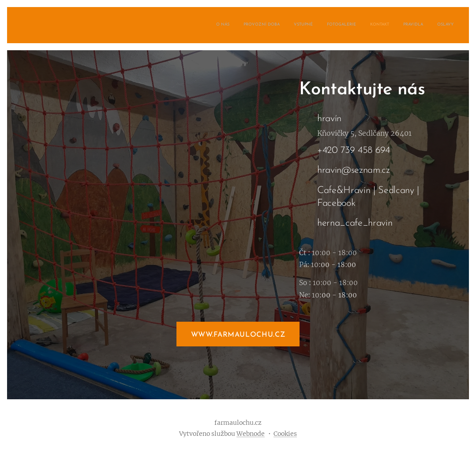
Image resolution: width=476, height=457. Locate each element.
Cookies (285, 434)
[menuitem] (371, 25)
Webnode (251, 434)
